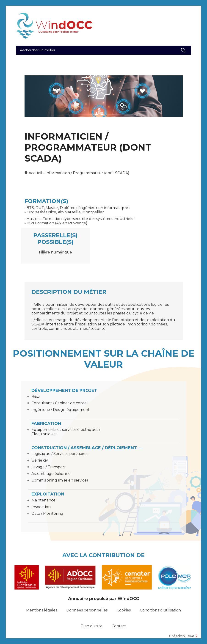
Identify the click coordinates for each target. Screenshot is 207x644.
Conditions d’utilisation (160, 610)
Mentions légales (42, 610)
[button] (183, 50)
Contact (119, 626)
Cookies (124, 610)
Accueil (35, 173)
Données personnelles (87, 610)
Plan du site (92, 626)
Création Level (184, 636)
